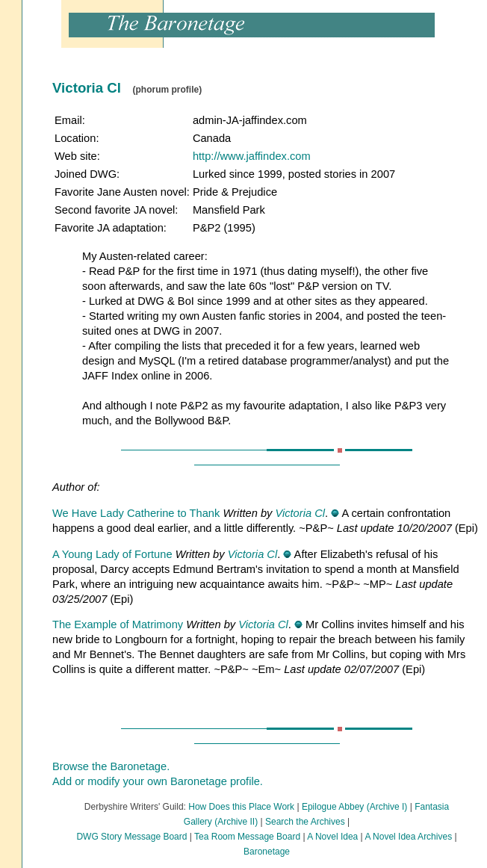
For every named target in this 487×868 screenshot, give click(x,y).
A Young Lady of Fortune (112, 554)
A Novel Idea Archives (408, 837)
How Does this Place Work (241, 807)
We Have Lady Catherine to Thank (136, 513)
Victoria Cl (300, 513)
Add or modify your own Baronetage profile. (158, 781)
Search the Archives (305, 822)
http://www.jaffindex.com (252, 156)
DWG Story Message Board (131, 837)
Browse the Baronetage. (111, 766)
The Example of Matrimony (118, 624)
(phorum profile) (167, 90)
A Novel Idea (332, 837)
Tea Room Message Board (247, 837)
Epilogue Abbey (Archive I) (354, 807)
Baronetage (267, 852)
